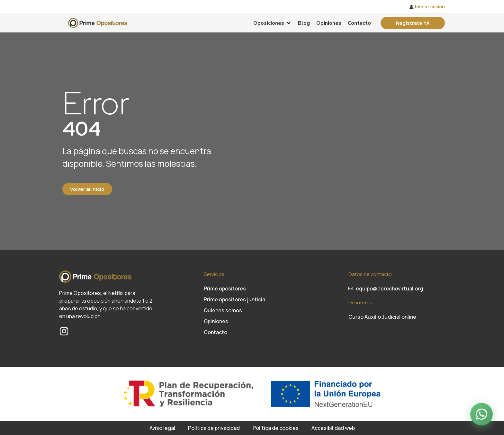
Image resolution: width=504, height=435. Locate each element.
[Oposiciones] (272, 23)
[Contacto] (359, 23)
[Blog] (304, 23)
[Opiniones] (329, 23)
